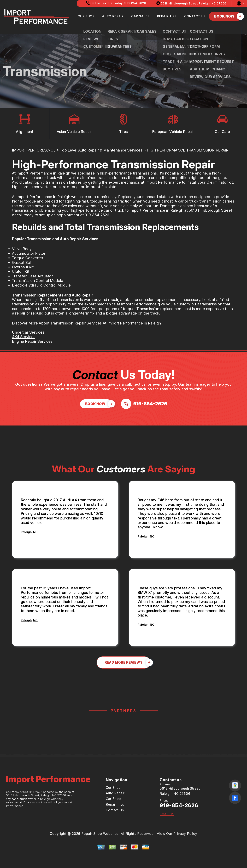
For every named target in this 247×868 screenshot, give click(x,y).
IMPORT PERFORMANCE (34, 150)
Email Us (167, 814)
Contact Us (195, 16)
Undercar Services (28, 332)
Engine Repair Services (32, 341)
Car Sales (140, 16)
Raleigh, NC (29, 532)
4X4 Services (24, 337)
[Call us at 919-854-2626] (144, 404)
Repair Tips (167, 16)
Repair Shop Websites (100, 834)
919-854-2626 (97, 215)
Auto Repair (113, 16)
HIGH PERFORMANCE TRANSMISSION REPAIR (188, 150)
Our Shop (86, 16)
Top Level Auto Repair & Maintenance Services (101, 150)
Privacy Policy (185, 834)
